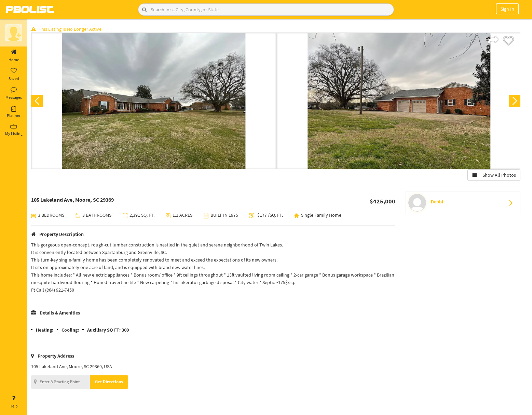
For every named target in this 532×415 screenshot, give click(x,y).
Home (14, 56)
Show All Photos (494, 175)
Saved (14, 75)
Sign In (507, 9)
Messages (14, 93)
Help (14, 402)
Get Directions (110, 382)
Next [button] (514, 101)
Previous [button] (38, 101)
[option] (154, 101)
